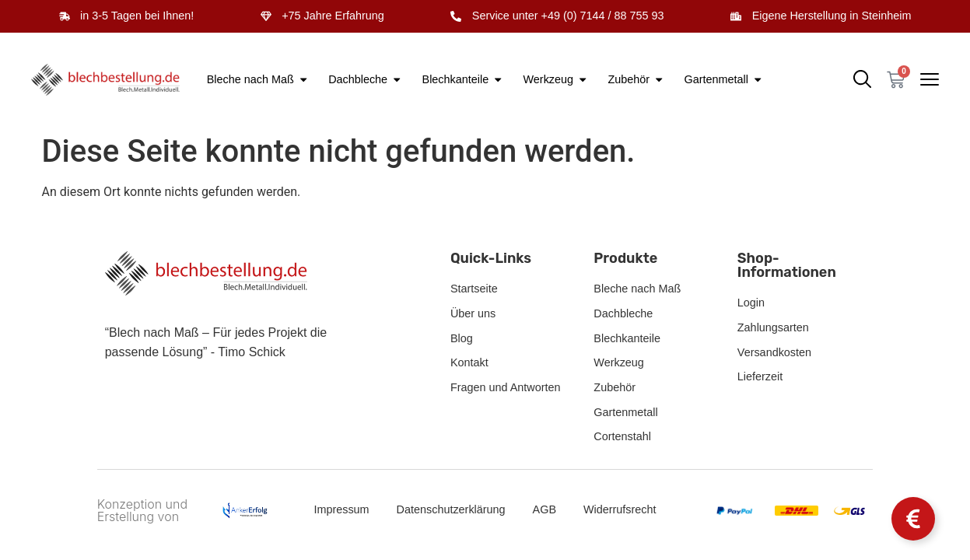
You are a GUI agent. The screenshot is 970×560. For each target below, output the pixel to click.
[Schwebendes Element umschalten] (913, 519)
